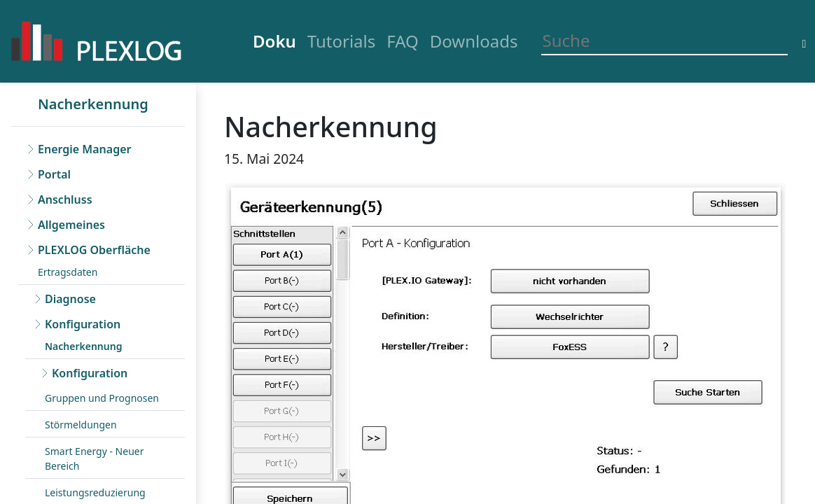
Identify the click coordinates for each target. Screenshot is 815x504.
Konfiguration (83, 324)
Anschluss (65, 199)
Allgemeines (71, 225)
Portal (54, 174)
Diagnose (70, 299)
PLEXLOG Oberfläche (94, 250)
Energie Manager (84, 149)
